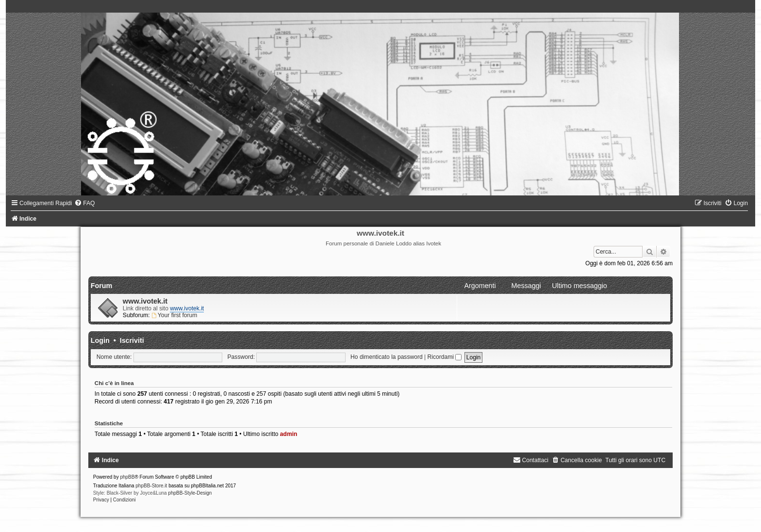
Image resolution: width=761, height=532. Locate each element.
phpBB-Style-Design (190, 493)
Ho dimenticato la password (387, 357)
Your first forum (174, 315)
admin (289, 434)
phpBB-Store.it (151, 486)
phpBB (127, 477)
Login (100, 340)
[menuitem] (84, 203)
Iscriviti (132, 340)
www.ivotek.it (145, 301)
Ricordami (445, 357)
